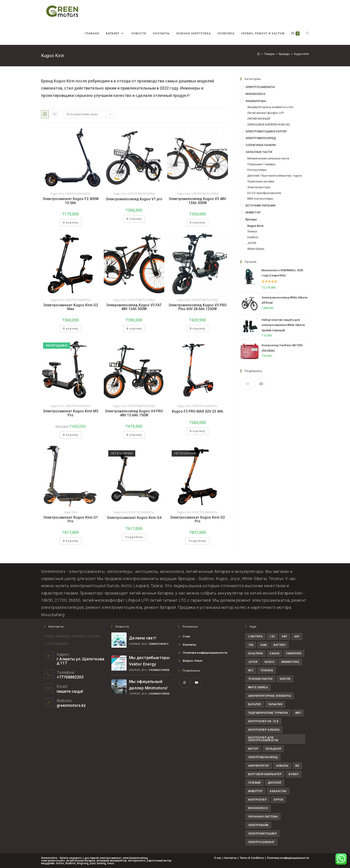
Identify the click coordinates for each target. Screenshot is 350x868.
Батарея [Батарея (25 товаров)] (255, 704)
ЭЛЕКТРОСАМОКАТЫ (78, 194)
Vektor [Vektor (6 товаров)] (285, 679)
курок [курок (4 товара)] (278, 800)
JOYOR (252, 243)
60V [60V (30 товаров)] (297, 636)
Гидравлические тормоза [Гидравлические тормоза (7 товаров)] (268, 713)
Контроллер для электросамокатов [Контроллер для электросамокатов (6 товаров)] (263, 739)
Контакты (190, 645)
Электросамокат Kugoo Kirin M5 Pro (71, 413)
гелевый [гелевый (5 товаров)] (254, 783)
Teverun (252, 231)
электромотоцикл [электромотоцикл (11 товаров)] (262, 834)
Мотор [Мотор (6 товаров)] (253, 749)
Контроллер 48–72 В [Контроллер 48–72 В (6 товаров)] (263, 721)
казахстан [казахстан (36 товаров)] (278, 791)
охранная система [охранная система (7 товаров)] (263, 817)
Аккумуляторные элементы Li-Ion (270, 107)
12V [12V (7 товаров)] (272, 636)
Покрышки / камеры (261, 164)
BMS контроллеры (260, 199)
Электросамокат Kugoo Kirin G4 (134, 518)
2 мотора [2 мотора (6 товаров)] (255, 636)
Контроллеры (257, 170)
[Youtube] (261, 384)
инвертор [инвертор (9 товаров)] (255, 791)
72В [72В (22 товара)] (251, 645)
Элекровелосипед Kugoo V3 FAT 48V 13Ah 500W (134, 307)
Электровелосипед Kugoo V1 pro (134, 199)
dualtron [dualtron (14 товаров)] (255, 653)
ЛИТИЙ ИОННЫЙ (259, 119)
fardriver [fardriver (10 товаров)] (294, 653)
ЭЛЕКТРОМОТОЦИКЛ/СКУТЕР (266, 131)
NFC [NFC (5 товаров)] (251, 670)
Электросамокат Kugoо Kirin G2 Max (71, 307)
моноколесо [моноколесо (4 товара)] (258, 808)
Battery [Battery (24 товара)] (280, 645)
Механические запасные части (268, 158)
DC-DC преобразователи (264, 193)
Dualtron (253, 237)
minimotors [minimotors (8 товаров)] (290, 662)
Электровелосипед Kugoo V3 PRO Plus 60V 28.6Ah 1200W (198, 307)
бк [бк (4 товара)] (297, 766)
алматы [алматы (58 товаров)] (282, 766)
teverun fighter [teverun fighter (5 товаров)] (260, 679)
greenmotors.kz (71, 705)
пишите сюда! (70, 691)
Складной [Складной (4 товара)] (273, 749)
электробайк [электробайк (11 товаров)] (258, 825)
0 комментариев (159, 670)
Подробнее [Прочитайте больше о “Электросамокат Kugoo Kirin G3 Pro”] (197, 541)
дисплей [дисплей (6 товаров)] (275, 783)
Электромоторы (259, 187)
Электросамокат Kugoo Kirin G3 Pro (197, 519)
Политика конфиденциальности (205, 653)
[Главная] (259, 54)
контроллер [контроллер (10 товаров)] (257, 800)
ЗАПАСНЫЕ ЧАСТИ (259, 152)
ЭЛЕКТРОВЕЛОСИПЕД (141, 194)
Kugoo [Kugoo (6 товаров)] (270, 662)
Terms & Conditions (252, 858)
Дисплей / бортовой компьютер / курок (275, 176)
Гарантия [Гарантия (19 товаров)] (275, 704)
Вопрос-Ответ (193, 661)
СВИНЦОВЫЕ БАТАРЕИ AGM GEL (269, 124)
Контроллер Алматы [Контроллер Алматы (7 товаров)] (264, 730)
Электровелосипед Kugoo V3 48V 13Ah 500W (197, 201)
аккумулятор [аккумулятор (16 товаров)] (259, 766)
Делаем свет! (143, 638)
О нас (187, 636)
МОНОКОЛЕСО (255, 94)
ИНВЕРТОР (253, 212)
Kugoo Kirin (301, 54)
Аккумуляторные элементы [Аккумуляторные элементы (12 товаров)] (270, 696)
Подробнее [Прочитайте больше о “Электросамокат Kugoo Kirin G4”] (134, 537)
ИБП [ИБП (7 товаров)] (298, 713)
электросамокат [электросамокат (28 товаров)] (261, 842)
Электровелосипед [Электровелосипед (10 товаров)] (263, 757)
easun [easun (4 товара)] (275, 653)
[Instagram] (247, 384)
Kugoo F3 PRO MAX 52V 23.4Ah (198, 411)
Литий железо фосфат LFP (266, 113)
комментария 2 (159, 644)
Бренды (251, 219)
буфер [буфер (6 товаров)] (294, 774)
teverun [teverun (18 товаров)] (267, 670)
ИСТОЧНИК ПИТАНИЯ (260, 206)
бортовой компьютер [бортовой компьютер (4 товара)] (265, 774)
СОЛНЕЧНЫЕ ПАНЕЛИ (261, 145)
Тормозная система (261, 181)
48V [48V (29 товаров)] (284, 636)
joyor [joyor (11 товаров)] (253, 662)
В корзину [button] (71, 223)
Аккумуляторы (256, 101)
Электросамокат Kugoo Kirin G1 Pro (71, 519)
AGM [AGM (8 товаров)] (263, 645)
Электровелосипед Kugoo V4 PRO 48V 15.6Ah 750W (134, 413)
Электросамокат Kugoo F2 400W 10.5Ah (71, 201)
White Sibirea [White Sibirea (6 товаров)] (258, 687)
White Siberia (256, 249)
